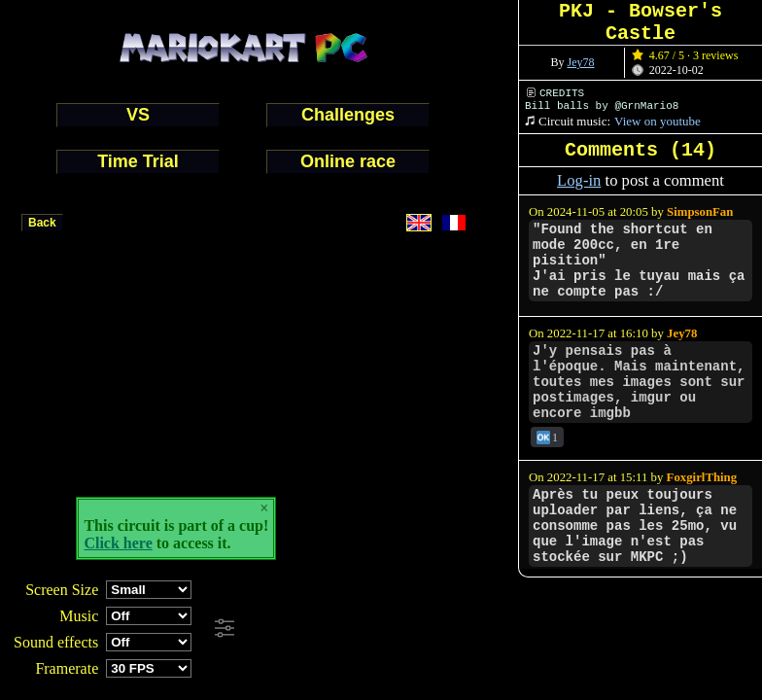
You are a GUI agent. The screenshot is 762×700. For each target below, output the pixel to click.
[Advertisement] (529, 629)
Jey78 (581, 62)
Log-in (579, 180)
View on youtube (658, 121)
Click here (118, 543)
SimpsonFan (700, 212)
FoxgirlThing (702, 477)
